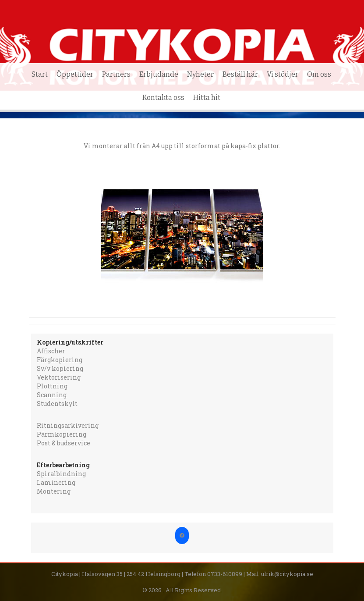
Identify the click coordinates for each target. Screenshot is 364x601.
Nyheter (200, 74)
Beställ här (240, 74)
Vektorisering (59, 377)
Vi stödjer (283, 74)
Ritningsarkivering (68, 425)
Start (40, 74)
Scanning (52, 395)
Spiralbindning (61, 474)
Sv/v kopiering (60, 368)
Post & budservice (64, 443)
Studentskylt (57, 404)
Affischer (51, 351)
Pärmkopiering (62, 434)
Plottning (52, 386)
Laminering (56, 482)
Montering (54, 491)
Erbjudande (159, 74)
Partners (116, 74)
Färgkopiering (60, 360)
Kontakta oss (163, 98)
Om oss (319, 74)
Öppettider (75, 74)
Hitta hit (207, 98)
